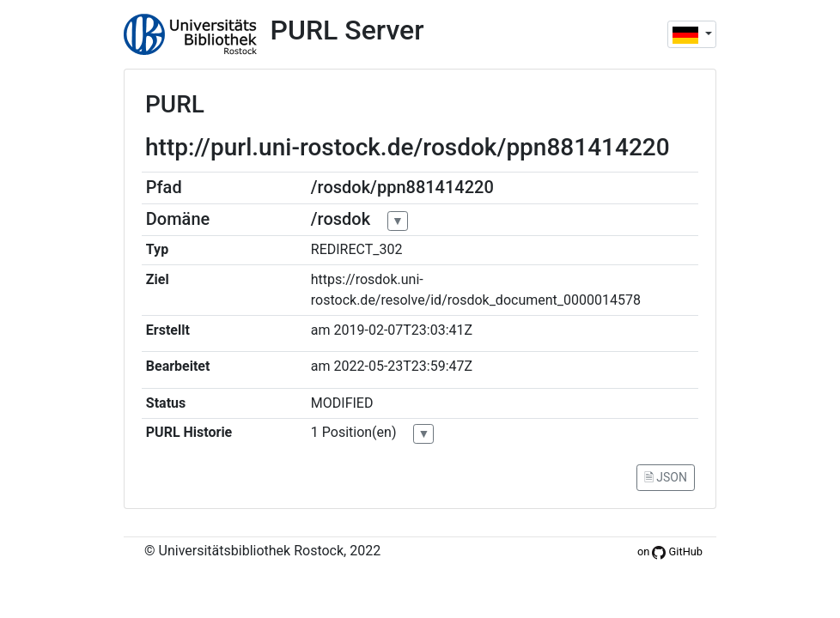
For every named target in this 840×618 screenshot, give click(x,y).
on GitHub (670, 551)
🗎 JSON (666, 477)
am (321, 330)
